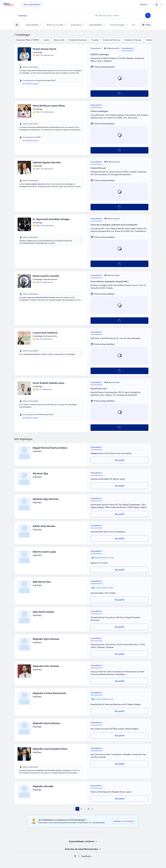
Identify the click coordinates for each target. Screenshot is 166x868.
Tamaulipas (150, 40)
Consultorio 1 (96, 48)
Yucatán (95, 40)
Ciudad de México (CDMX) (28, 40)
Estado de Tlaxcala (133, 40)
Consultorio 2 (127, 48)
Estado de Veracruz (112, 40)
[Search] (148, 16)
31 (89, 809)
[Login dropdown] (158, 4)
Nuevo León (59, 40)
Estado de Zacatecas (78, 40)
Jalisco (47, 40)
